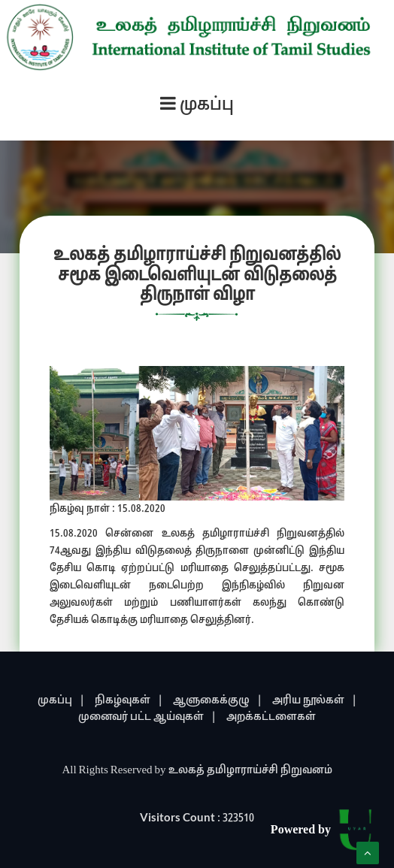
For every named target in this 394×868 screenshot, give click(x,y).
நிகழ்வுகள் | (129, 701)
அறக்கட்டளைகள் (271, 717)
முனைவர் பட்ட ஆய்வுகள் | (147, 717)
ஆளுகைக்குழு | (218, 701)
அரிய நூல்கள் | (315, 701)
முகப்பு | (61, 701)
